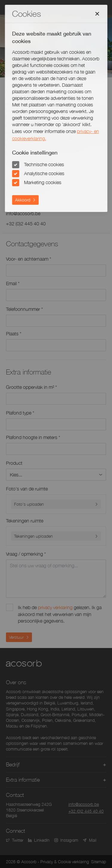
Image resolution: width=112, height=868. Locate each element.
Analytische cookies (44, 173)
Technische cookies (44, 164)
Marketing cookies (43, 182)
